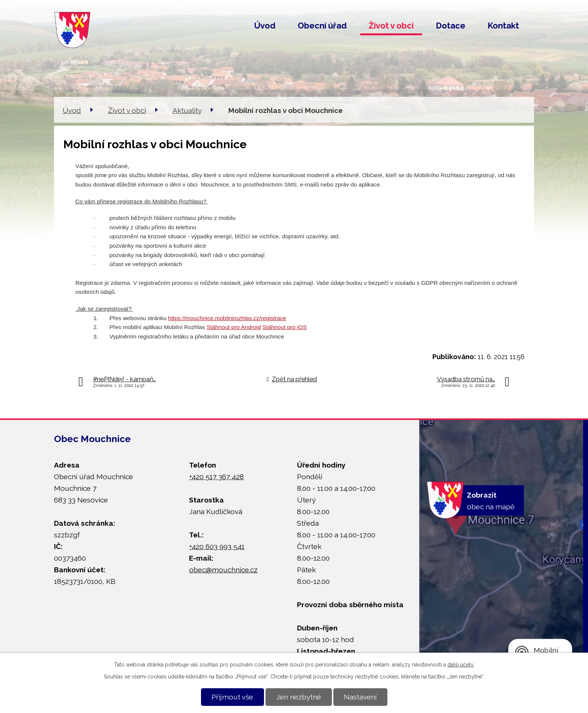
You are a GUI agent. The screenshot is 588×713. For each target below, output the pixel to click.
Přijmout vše (232, 697)
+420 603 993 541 (217, 546)
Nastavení (360, 697)
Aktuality (187, 110)
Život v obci (391, 26)
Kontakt (503, 26)
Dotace (451, 26)
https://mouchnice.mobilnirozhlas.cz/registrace (227, 318)
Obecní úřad (322, 26)
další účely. (461, 665)
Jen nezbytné (298, 697)
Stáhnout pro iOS (285, 327)
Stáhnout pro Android (234, 327)
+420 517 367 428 (216, 477)
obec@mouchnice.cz (223, 570)
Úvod (265, 26)
